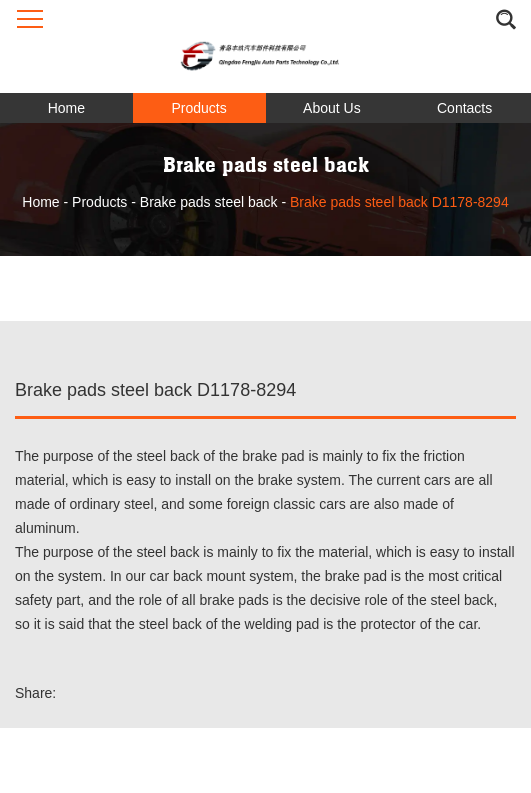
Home (66, 108)
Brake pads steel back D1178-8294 (399, 202)
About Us (332, 108)
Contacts (464, 108)
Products (199, 108)
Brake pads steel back (209, 202)
